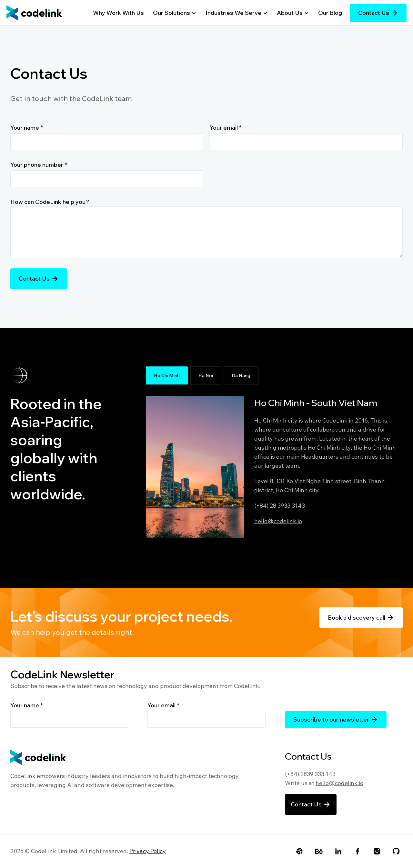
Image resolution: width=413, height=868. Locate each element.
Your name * (27, 128)
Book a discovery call (361, 618)
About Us (293, 13)
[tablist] (274, 375)
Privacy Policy (148, 851)
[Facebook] (358, 851)
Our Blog (330, 13)
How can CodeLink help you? (50, 202)
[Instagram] (377, 851)
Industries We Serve (237, 13)
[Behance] (319, 851)
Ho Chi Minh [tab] (167, 375)
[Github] (396, 851)
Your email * (226, 128)
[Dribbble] (299, 851)
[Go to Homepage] (34, 13)
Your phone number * (39, 165)
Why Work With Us (118, 13)
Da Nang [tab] (241, 375)
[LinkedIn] (338, 851)
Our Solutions (175, 13)
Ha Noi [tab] (206, 375)
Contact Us (378, 13)
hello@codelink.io (278, 521)
